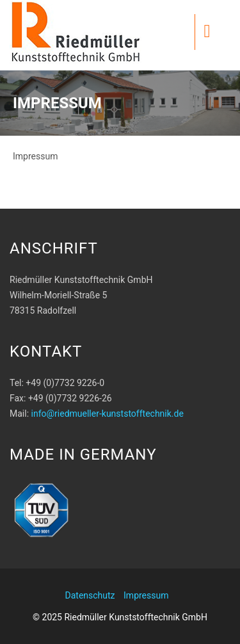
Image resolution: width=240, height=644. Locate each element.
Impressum (146, 595)
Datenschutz (90, 595)
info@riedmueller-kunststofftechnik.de (108, 414)
